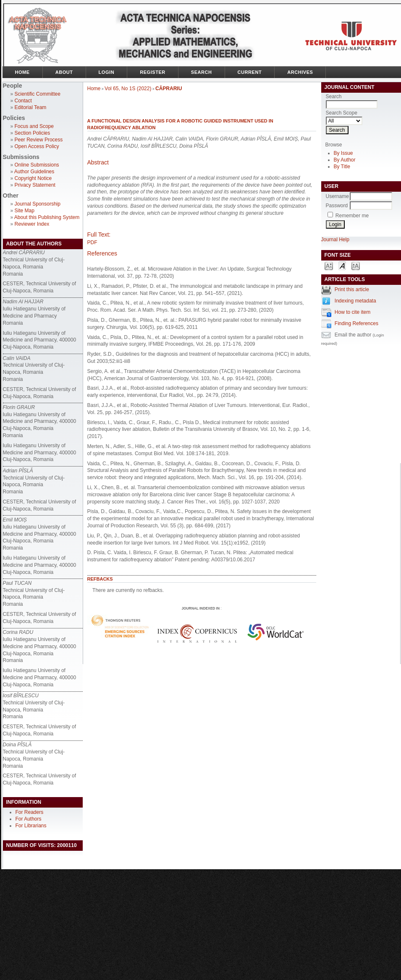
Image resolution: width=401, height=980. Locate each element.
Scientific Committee (38, 94)
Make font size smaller (329, 265)
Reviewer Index (32, 224)
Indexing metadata (355, 301)
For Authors (29, 819)
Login (107, 72)
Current (250, 72)
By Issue (343, 153)
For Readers (30, 812)
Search (202, 72)
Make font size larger (356, 265)
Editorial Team (31, 107)
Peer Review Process (39, 140)
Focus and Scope (34, 126)
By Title (342, 167)
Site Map (25, 211)
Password (337, 206)
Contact (23, 101)
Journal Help (335, 240)
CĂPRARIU (169, 89)
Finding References (356, 323)
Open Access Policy (37, 146)
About (64, 72)
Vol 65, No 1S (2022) (128, 89)
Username (337, 196)
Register (153, 72)
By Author (345, 160)
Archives (300, 72)
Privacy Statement (35, 185)
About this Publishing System (47, 217)
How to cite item (353, 312)
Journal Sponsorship (38, 204)
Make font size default (342, 265)
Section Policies (33, 133)
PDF (92, 242)
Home (22, 72)
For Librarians (31, 826)
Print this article (352, 289)
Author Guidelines (34, 172)
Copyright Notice (33, 178)
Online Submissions (37, 165)
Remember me (352, 216)
